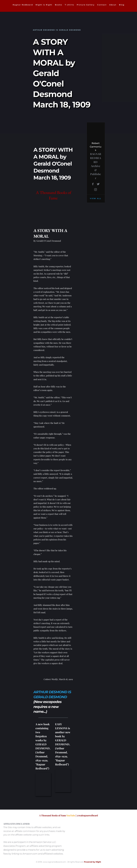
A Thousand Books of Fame (54, 195)
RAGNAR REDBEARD (96, 158)
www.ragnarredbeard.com (54, 862)
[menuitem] (23, 5)
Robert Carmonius (96, 147)
